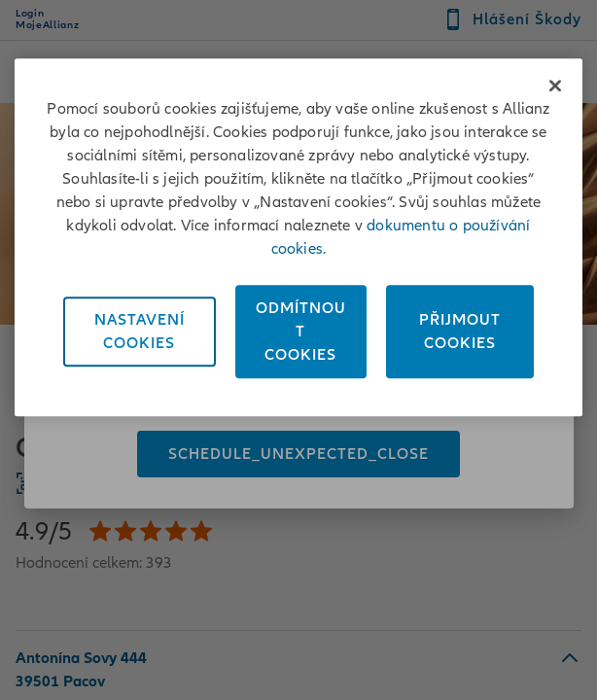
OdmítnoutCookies (301, 332)
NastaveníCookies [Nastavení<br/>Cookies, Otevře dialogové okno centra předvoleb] (140, 332)
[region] (298, 237)
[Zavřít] (555, 86)
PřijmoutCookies (460, 332)
